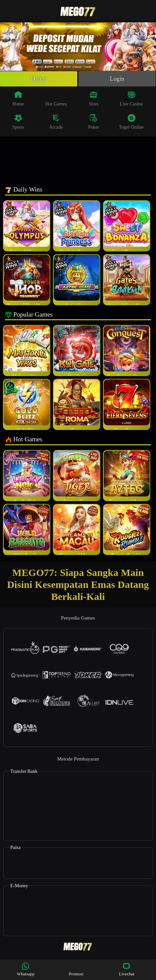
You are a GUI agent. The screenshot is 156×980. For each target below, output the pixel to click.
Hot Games (56, 98)
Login (117, 79)
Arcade (56, 122)
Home (18, 98)
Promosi (76, 969)
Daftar (39, 79)
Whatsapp (26, 969)
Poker (93, 122)
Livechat (127, 969)
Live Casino (131, 98)
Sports (18, 122)
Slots (94, 98)
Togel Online (131, 122)
